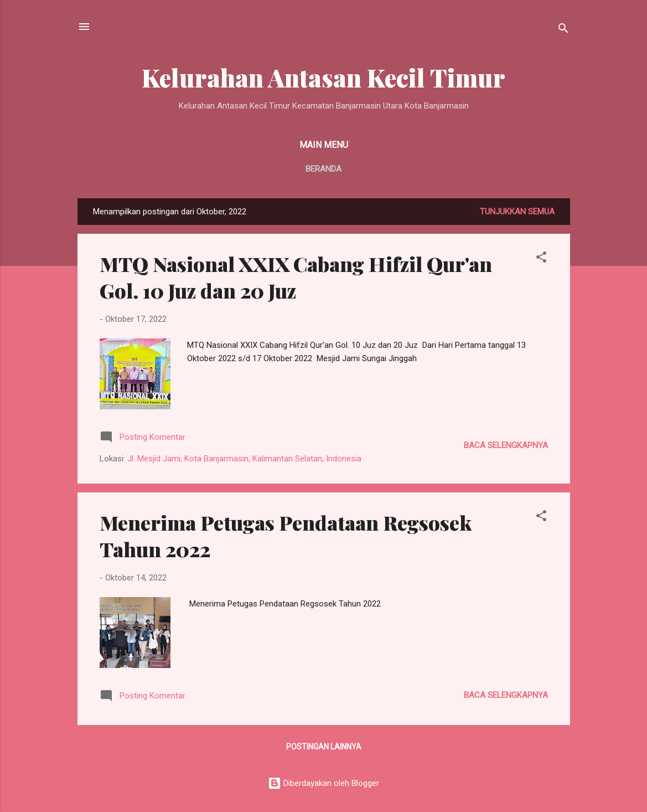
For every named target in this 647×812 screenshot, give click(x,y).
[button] (541, 259)
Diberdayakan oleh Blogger (324, 783)
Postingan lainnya (324, 747)
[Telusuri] (563, 30)
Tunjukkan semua (517, 212)
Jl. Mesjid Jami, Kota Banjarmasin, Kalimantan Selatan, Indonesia (244, 459)
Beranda (324, 169)
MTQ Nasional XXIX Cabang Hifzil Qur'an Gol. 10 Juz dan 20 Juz (296, 277)
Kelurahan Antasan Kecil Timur (324, 77)
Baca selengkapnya (506, 445)
